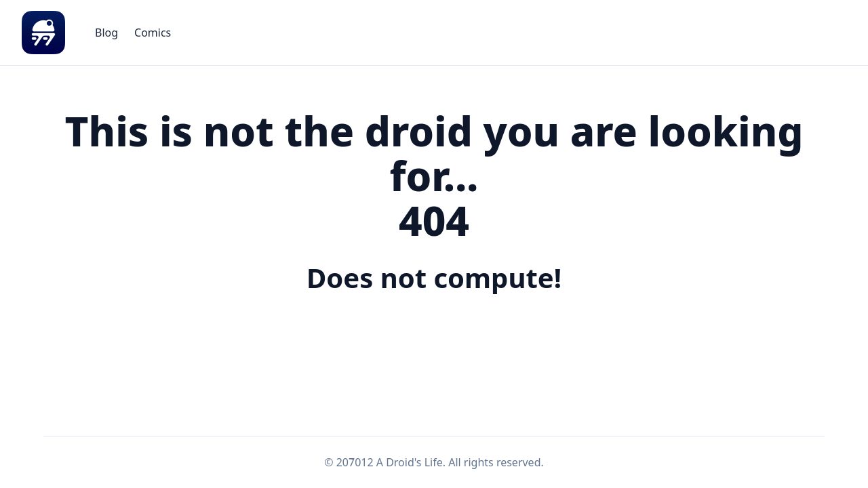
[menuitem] (106, 33)
